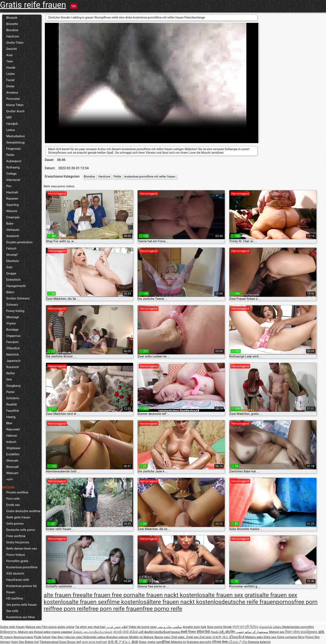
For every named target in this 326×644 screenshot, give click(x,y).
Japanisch (13, 361)
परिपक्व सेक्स (220, 642)
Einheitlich (13, 280)
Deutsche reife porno (21, 530)
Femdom (12, 342)
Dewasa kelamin (259, 642)
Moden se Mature (142, 637)
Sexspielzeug (15, 142)
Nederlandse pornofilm (298, 627)
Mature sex (34, 627)
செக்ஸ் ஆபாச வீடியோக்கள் (93, 632)
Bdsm (10, 292)
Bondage (12, 330)
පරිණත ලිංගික (238, 642)
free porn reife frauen (115, 609)
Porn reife (13, 499)
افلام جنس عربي (117, 627)
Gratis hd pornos (18, 542)
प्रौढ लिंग (231, 632)
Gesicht (12, 49)
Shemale (12, 461)
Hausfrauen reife (18, 580)
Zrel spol (206, 637)
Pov (9, 186)
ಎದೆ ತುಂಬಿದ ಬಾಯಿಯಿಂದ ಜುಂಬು (160, 632)
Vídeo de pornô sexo (143, 627)
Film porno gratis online (58, 627)
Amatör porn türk (194, 627)
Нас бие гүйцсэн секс (67, 637)
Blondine (12, 30)
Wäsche (12, 211)
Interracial (13, 180)
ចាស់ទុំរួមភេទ (309, 632)
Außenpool (14, 161)
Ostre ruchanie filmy (291, 637)
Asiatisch (13, 236)
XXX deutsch (15, 574)
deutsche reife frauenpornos (258, 602)
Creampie (13, 217)
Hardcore (13, 36)
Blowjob (12, 18)
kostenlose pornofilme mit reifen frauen (150, 177)
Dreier (10, 86)
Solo (9, 267)
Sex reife (12, 611)
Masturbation (15, 136)
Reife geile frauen (18, 517)
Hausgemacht (16, 286)
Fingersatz (14, 149)
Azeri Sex (18, 642)
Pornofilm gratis (17, 561)
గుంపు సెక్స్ (218, 632)
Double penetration (19, 242)
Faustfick (13, 411)
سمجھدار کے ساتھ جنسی (252, 632)
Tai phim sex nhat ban (90, 627)
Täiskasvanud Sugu (53, 642)
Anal (9, 55)
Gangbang (13, 386)
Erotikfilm (13, 454)
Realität (12, 404)
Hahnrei (12, 436)
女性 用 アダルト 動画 (123, 642)
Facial (10, 80)
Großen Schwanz (18, 298)
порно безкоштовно (19, 637)
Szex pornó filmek (219, 627)
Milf (9, 117)
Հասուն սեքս (271, 627)
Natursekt (13, 429)
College (11, 174)
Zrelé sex (193, 637)
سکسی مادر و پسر (170, 627)
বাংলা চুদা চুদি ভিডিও (245, 627)
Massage (13, 317)
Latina (10, 130)
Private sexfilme (17, 492)
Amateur (12, 93)
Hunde (11, 68)
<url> (10, 479)
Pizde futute (42, 637)
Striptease (13, 448)
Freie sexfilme (16, 536)
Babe (10, 224)
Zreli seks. (179, 637)
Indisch (11, 442)
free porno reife (162, 609)
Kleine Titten (15, 105)
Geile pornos (15, 524)
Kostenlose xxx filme (20, 617)
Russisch (13, 367)
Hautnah (12, 192)
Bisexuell (12, 467)
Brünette (12, 24)
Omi (9, 379)
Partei (10, 392)
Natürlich (13, 355)
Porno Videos (15, 555)
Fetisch (11, 248)
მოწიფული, (9, 632)
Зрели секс (163, 637)
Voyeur (11, 323)
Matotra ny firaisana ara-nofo (191, 642)
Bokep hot (32, 642)
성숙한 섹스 (221, 637)
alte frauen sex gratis (232, 595)
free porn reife (70, 609)
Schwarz (12, 305)
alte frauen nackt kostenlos (170, 595)
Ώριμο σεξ (75, 642)
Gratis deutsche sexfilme (23, 511)
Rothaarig (13, 167)
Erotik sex (13, 505)
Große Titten (15, 43)
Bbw (9, 423)
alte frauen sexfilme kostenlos (108, 602)
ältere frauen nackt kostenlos (184, 602)
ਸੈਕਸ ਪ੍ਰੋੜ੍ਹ (293, 632)
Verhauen (13, 230)
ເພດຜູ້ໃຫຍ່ (164, 642)
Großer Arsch (15, 111)
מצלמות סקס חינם (94, 642)
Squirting (12, 205)
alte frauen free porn (109, 595)
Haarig (11, 417)
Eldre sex (270, 637)
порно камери (62, 632)
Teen (10, 61)
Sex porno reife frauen (22, 605)
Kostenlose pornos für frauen (22, 589)
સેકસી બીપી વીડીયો (125, 632)
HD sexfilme (15, 598)
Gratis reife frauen (33, 5)
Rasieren (12, 199)
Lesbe (10, 74)
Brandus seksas (118, 637)
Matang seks (254, 637)
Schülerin (13, 398)
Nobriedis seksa (95, 637)
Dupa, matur (148, 642)
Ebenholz (13, 261)
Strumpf (12, 255)
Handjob (12, 124)
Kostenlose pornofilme (22, 567)
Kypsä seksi (43, 632)
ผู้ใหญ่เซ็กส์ (237, 637)
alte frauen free (63, 595)
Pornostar (13, 99)
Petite (10, 155)
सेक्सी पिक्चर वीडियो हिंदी (195, 632)
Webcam (12, 473)
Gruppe (11, 273)
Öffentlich (13, 348)
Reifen (11, 373)
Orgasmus (13, 336)
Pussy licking (15, 311)
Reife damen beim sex (22, 549)
